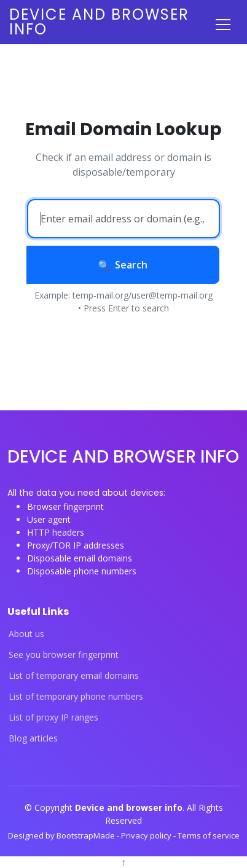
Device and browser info (99, 22)
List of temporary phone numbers (76, 697)
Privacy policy (147, 835)
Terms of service (209, 835)
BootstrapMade (87, 835)
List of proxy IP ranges (53, 717)
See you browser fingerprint (64, 655)
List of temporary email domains (74, 676)
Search (123, 265)
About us (26, 634)
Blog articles (33, 738)
